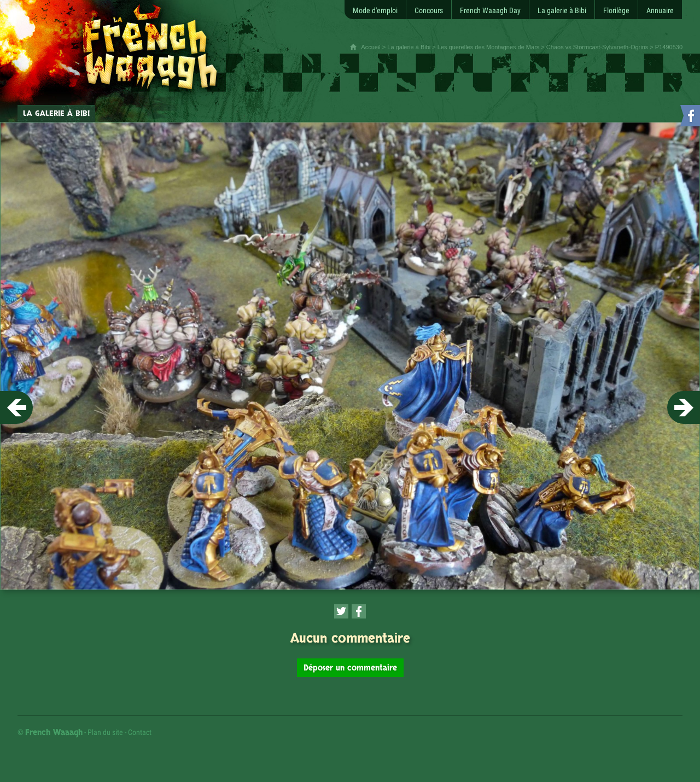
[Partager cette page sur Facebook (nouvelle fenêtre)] (359, 611)
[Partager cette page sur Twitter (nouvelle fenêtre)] (341, 611)
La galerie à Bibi (409, 47)
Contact (140, 732)
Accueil (371, 47)
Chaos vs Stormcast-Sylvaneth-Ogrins (597, 47)
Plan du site (105, 732)
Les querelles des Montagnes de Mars (489, 47)
